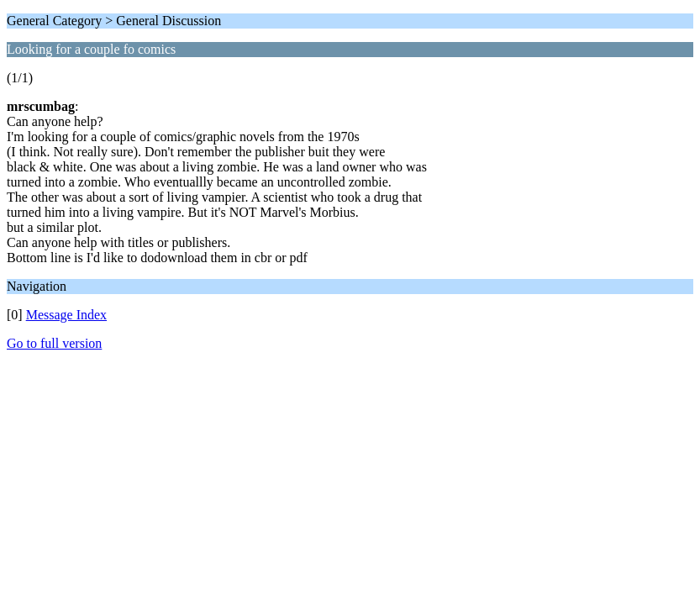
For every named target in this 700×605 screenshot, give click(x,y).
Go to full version (54, 343)
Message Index (66, 315)
